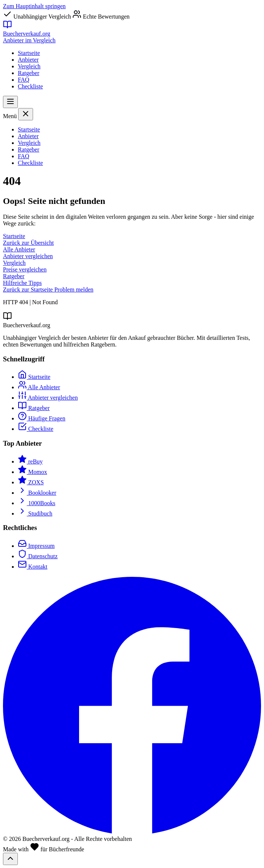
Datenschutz (38, 556)
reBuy (30, 461)
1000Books (37, 503)
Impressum (36, 546)
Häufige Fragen (42, 418)
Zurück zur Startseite (29, 290)
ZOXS (31, 482)
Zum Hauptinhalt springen (34, 6)
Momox (32, 472)
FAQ (24, 80)
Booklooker (37, 493)
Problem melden (74, 290)
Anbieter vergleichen (48, 398)
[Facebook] (132, 832)
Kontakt (33, 567)
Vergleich (29, 66)
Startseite (29, 53)
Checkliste (30, 86)
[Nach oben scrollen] (10, 859)
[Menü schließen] (26, 114)
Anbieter (28, 60)
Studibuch (35, 513)
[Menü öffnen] (10, 102)
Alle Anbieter (39, 387)
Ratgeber (29, 73)
